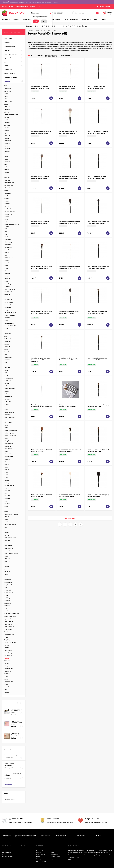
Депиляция (54, 850)
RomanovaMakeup (10, 564)
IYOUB (6, 321)
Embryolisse (8, 247)
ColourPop (8, 193)
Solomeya (7, 601)
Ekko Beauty (8, 242)
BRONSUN (8, 141)
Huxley (7, 310)
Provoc (6, 543)
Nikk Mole (7, 491)
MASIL (6, 420)
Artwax (6, 128)
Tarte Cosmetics (9, 627)
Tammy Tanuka (9, 624)
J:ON (6, 331)
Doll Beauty (8, 209)
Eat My (6, 237)
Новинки (39, 852)
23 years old (8, 88)
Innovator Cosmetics (10, 326)
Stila (6, 608)
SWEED (7, 574)
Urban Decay (8, 653)
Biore (6, 156)
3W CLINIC (8, 91)
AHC (6, 99)
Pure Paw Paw (9, 546)
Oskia (6, 512)
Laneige (7, 391)
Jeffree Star (8, 347)
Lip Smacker (8, 407)
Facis (6, 271)
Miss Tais (7, 459)
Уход (52, 852)
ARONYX (7, 107)
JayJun (7, 344)
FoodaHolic (8, 279)
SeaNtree (7, 577)
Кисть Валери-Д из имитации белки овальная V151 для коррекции (41, 360)
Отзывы (33, 7)
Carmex (7, 172)
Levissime (7, 399)
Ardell (6, 120)
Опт (39, 7)
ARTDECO (7, 109)
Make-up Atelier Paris (11, 430)
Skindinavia (8, 590)
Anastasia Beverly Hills (11, 115)
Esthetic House (9, 258)
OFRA (6, 506)
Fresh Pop (7, 286)
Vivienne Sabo (9, 669)
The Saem (7, 632)
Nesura (7, 488)
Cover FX (7, 198)
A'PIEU (6, 94)
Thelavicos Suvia (9, 635)
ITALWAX (7, 318)
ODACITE (7, 504)
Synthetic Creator (9, 619)
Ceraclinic (7, 177)
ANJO (6, 104)
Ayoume (7, 133)
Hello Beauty (8, 300)
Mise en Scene (9, 457)
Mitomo (7, 464)
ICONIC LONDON (10, 315)
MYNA (6, 428)
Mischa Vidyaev (9, 454)
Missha (6, 462)
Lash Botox (8, 394)
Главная (4, 7)
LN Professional (9, 378)
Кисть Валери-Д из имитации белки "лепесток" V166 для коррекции (97, 313)
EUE (6, 232)
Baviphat (7, 149)
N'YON (6, 472)
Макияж (39, 857)
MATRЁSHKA (8, 423)
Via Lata (7, 663)
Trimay (6, 648)
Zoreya (6, 684)
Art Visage (7, 125)
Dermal (7, 206)
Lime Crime (8, 402)
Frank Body (8, 284)
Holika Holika (8, 305)
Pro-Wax (7, 535)
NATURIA (7, 480)
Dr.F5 (6, 219)
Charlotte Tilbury (9, 183)
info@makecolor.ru (46, 835)
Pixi (6, 527)
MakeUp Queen (9, 433)
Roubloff (7, 567)
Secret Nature (8, 582)
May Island (8, 446)
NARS (6, 478)
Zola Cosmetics (9, 682)
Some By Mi (8, 603)
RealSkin (7, 559)
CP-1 (6, 164)
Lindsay (7, 404)
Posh (6, 530)
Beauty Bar (8, 151)
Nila (6, 493)
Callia (6, 167)
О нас (11, 7)
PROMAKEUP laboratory (11, 514)
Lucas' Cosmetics (9, 412)
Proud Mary (8, 540)
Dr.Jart (6, 222)
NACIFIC (7, 475)
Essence (7, 252)
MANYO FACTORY (10, 417)
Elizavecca (8, 245)
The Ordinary (8, 629)
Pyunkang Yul (9, 548)
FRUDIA (7, 268)
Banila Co (7, 146)
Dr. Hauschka (8, 214)
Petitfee (7, 522)
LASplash (7, 373)
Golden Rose (8, 292)
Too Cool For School (10, 642)
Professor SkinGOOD (10, 538)
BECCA (7, 138)
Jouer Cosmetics (9, 352)
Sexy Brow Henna (10, 585)
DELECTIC (7, 201)
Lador (6, 386)
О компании (5, 850)
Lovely (6, 410)
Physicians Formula (10, 525)
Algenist (7, 112)
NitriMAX (7, 496)
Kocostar (7, 360)
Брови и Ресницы (41, 861)
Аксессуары (54, 854)
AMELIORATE (8, 102)
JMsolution (8, 334)
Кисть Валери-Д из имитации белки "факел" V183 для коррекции (69, 313)
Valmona (7, 661)
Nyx (6, 501)
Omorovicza (8, 509)
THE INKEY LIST (9, 621)
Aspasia (7, 130)
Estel (6, 255)
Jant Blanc (8, 341)
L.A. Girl (7, 370)
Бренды (37, 30)
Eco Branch (8, 239)
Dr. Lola (7, 217)
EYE (6, 234)
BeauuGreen (8, 154)
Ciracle (6, 191)
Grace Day (7, 294)
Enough (7, 250)
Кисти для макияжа (42, 859)
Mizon (6, 467)
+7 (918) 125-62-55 (57, 13)
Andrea (7, 117)
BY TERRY (7, 143)
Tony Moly (7, 640)
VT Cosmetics (8, 656)
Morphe (7, 470)
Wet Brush (7, 674)
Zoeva (6, 679)
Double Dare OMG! (10, 211)
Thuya (6, 637)
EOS (6, 229)
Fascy (6, 276)
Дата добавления (51, 56)
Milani (6, 451)
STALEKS (7, 572)
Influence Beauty (9, 323)
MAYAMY (7, 425)
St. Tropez (7, 606)
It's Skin (7, 328)
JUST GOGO (8, 339)
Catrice (7, 175)
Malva (6, 438)
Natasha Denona (9, 485)
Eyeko (6, 266)
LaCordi (7, 383)
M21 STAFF (7, 415)
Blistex (6, 159)
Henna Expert (9, 302)
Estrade (7, 260)
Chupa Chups (8, 188)
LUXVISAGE (8, 381)
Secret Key (7, 580)
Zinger (6, 676)
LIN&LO (7, 375)
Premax (7, 532)
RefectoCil (7, 561)
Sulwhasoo (8, 611)
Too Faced (7, 645)
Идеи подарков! (41, 854)
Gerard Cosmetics (10, 289)
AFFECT (7, 96)
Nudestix (7, 498)
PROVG (7, 517)
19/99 (6, 86)
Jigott (6, 349)
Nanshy (7, 483)
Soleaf (6, 595)
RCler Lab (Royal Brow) (11, 553)
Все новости (10, 784)
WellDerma (8, 671)
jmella (6, 690)
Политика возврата (7, 857)
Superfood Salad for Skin (12, 614)
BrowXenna (8, 162)
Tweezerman (8, 650)
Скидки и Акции (56, 857)
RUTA (6, 556)
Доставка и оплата (22, 7)
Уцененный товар (56, 859)
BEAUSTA (7, 136)
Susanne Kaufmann (10, 616)
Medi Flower (8, 449)
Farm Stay (7, 273)
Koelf (6, 362)
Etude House (8, 263)
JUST (6, 336)
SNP (6, 569)
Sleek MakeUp (9, 593)
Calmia (7, 170)
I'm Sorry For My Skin (10, 313)
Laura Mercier (8, 396)
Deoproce (7, 204)
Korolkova (7, 368)
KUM (6, 355)
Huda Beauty (8, 307)
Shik (6, 587)
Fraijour (7, 281)
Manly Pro (7, 441)
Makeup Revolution (10, 436)
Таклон (13, 800)
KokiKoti (7, 365)
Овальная (8, 800)
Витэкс (7, 692)
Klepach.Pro (8, 357)
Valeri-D (7, 658)
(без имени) (39, 850)
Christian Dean (9, 185)
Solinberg (7, 598)
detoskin (7, 687)
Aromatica (7, 123)
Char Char (7, 180)
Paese (6, 519)
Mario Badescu (9, 443)
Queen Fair (8, 551)
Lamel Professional (10, 389)
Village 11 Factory (9, 666)
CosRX (6, 196)
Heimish (7, 297)
